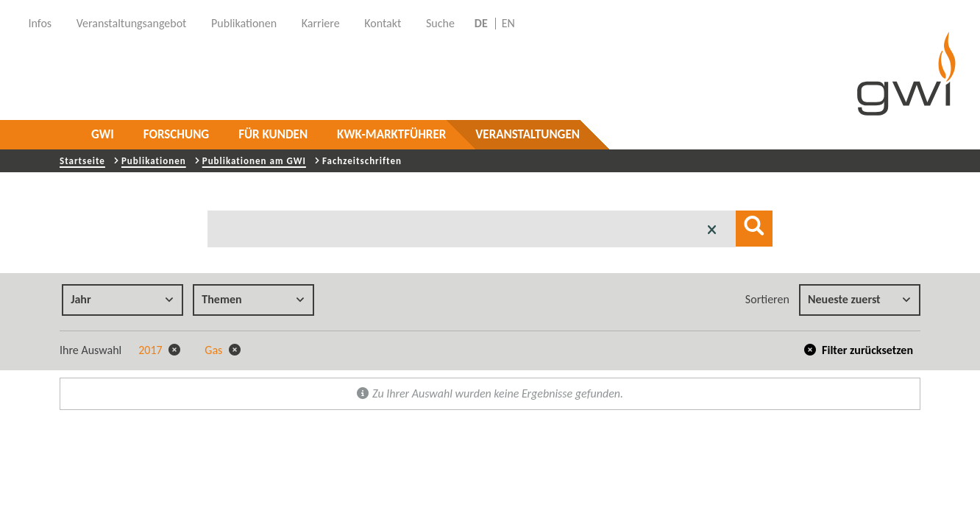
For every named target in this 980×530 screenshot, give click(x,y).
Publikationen (154, 161)
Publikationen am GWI (254, 161)
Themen (253, 299)
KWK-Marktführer (391, 134)
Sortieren (767, 299)
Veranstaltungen (528, 134)
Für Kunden (273, 134)
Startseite (82, 161)
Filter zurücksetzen (859, 350)
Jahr (122, 299)
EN (508, 24)
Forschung (176, 134)
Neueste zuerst (859, 299)
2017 (159, 350)
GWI (103, 134)
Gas (223, 350)
